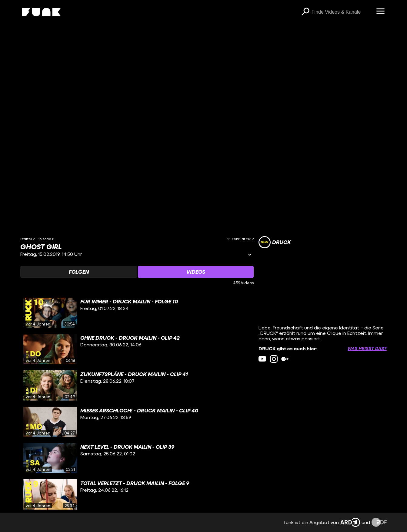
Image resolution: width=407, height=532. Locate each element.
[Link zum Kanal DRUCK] (275, 242)
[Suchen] (305, 12)
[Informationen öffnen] (250, 255)
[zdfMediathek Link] (285, 359)
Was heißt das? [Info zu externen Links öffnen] (367, 349)
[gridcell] (137, 313)
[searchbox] (342, 12)
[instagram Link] (274, 359)
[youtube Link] (262, 359)
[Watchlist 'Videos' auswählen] (196, 272)
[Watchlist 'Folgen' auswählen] (79, 272)
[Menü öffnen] (381, 12)
